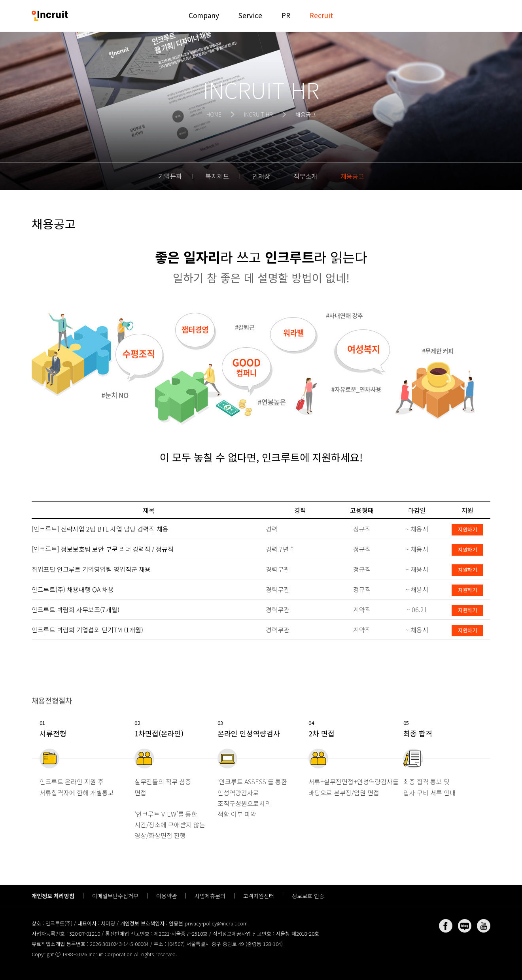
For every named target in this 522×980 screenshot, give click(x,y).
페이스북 (446, 926)
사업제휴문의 (210, 896)
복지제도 (217, 176)
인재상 (261, 176)
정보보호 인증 (308, 896)
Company (204, 15)
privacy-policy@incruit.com (216, 923)
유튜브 (484, 926)
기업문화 (170, 176)
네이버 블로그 (465, 926)
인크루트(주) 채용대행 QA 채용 (73, 589)
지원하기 (467, 529)
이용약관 (166, 896)
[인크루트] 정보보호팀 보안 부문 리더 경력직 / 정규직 (103, 549)
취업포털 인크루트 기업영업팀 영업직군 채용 (91, 569)
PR (286, 15)
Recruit (321, 15)
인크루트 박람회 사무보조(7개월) (76, 609)
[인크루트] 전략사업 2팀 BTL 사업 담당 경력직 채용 (100, 529)
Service (250, 15)
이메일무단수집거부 (115, 896)
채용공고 (352, 176)
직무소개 (305, 176)
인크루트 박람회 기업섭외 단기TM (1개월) (87, 630)
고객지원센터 (259, 896)
